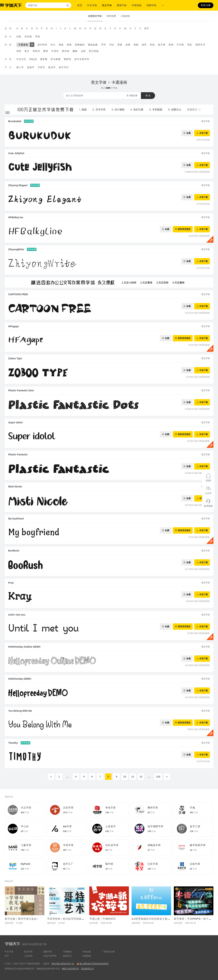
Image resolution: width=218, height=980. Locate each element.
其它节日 (64, 67)
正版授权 (126, 16)
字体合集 (87, 952)
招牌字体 (152, 5)
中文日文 (21, 59)
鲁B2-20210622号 (71, 969)
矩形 (171, 45)
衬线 (19, 37)
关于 (7, 956)
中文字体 (92, 5)
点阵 (83, 51)
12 (141, 777)
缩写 (144, 45)
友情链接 (87, 956)
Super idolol (15, 422)
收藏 (188, 133)
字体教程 (67, 952)
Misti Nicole (15, 487)
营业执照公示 (88, 969)
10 (125, 777)
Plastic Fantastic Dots (21, 390)
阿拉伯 (33, 59)
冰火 (53, 45)
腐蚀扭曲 (93, 45)
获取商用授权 (184, 229)
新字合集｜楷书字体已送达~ (22, 919)
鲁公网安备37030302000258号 (94, 964)
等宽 (38, 37)
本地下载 (204, 133)
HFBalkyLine (16, 217)
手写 (104, 45)
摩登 (46, 51)
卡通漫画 (23, 45)
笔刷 (136, 45)
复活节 (52, 67)
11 (133, 777)
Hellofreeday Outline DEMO (24, 647)
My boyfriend (16, 519)
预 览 (148, 96)
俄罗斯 (44, 59)
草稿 (120, 45)
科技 (152, 45)
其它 (147, 28)
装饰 (69, 45)
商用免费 (111, 16)
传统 (19, 51)
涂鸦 (128, 45)
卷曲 (61, 45)
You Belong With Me (20, 711)
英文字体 (107, 5)
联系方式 (67, 956)
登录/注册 (206, 5)
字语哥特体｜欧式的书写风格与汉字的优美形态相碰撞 (79, 919)
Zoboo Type (15, 358)
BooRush (14, 551)
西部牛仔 (200, 45)
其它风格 (94, 51)
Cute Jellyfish (16, 153)
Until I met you (17, 615)
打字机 (181, 45)
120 (158, 777)
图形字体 (122, 5)
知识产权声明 (50, 956)
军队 (190, 45)
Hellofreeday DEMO (20, 679)
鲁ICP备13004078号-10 (63, 964)
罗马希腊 (56, 59)
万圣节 (41, 67)
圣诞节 (31, 67)
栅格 (75, 51)
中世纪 (55, 51)
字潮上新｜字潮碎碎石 (103, 919)
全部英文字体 (95, 16)
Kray (11, 583)
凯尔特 (66, 51)
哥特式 (36, 51)
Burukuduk (15, 121)
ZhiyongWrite (16, 249)
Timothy (13, 743)
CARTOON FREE (18, 294)
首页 (80, 5)
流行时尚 (42, 45)
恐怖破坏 (80, 45)
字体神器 (137, 5)
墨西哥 (68, 59)
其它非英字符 (82, 59)
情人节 (20, 67)
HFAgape (14, 326)
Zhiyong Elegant (18, 185)
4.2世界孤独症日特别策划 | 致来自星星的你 (158, 919)
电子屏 (162, 45)
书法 (112, 45)
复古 (27, 51)
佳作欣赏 (9, 923)
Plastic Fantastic (18, 455)
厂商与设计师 (108, 952)
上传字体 (28, 956)
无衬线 (28, 37)
